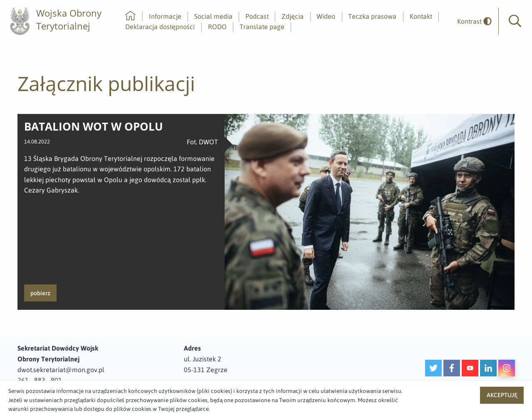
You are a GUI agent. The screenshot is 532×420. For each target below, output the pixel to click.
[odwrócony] (471, 21)
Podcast (257, 16)
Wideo (326, 16)
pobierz (40, 293)
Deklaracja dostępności (160, 27)
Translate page (262, 27)
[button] (515, 21)
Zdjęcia (293, 16)
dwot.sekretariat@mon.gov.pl (61, 370)
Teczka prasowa (372, 16)
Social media (213, 16)
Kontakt (421, 16)
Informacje (165, 16)
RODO (217, 27)
